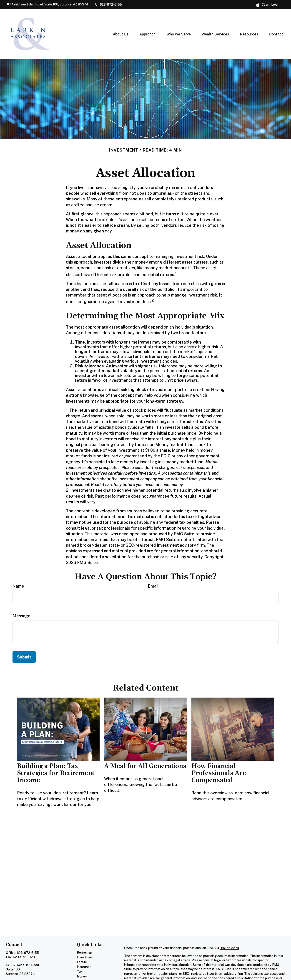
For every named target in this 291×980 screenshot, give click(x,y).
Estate (82, 962)
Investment (85, 957)
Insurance (84, 967)
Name (18, 586)
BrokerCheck (229, 948)
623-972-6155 (108, 5)
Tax (80, 972)
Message (21, 616)
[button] (121, 34)
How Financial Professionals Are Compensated (219, 773)
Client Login (268, 5)
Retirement (85, 953)
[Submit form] (24, 657)
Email (153, 586)
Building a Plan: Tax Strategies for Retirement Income (56, 773)
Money (82, 976)
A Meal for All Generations (145, 766)
